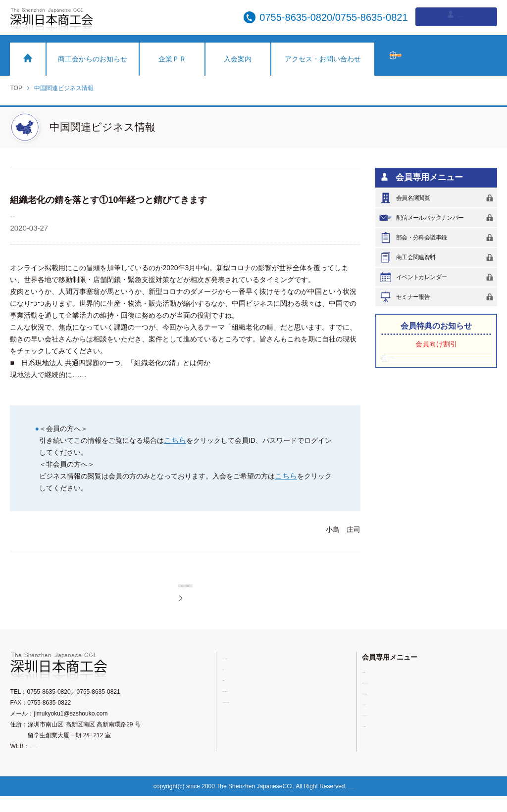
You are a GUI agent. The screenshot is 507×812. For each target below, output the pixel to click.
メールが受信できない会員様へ (267, 716)
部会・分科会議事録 (438, 238)
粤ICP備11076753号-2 (355, 802)
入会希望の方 (443, 55)
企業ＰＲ (172, 59)
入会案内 (238, 59)
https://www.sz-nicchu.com (65, 762)
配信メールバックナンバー (438, 218)
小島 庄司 (28, 215)
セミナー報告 (438, 297)
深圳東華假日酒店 (406, 361)
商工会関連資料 (438, 257)
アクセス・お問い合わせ (323, 59)
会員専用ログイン (456, 17)
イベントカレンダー (438, 277)
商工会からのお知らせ (93, 59)
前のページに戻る (197, 592)
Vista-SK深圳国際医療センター (421, 418)
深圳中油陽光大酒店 (409, 404)
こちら (174, 440)
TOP (16, 88)
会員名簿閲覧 (438, 198)
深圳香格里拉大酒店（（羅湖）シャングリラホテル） (435, 382)
